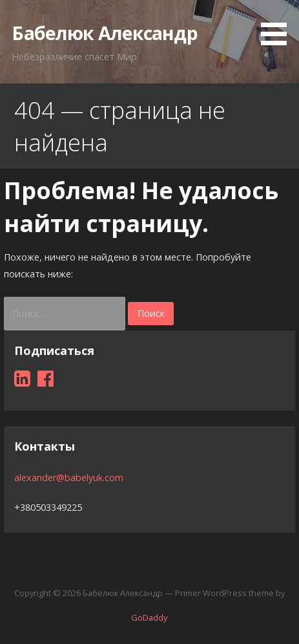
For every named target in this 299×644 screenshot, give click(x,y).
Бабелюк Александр (104, 33)
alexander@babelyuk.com (69, 478)
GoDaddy (149, 617)
